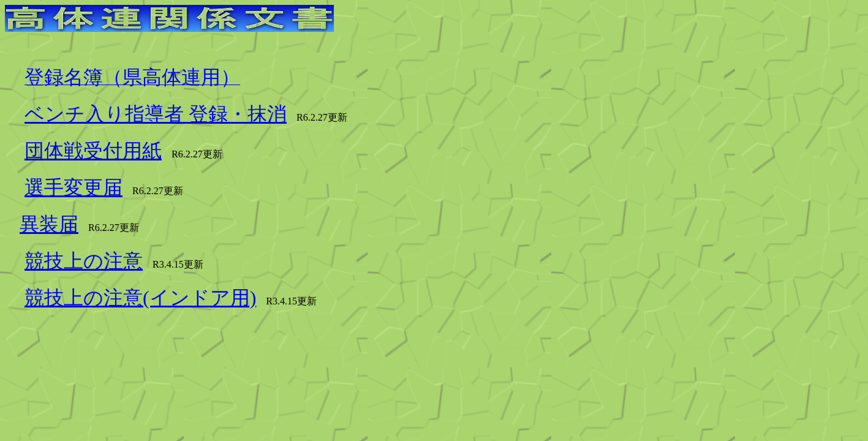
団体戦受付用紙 (93, 151)
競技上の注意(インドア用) (140, 298)
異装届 (49, 224)
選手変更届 (74, 187)
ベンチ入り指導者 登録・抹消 (156, 114)
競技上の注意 (84, 261)
